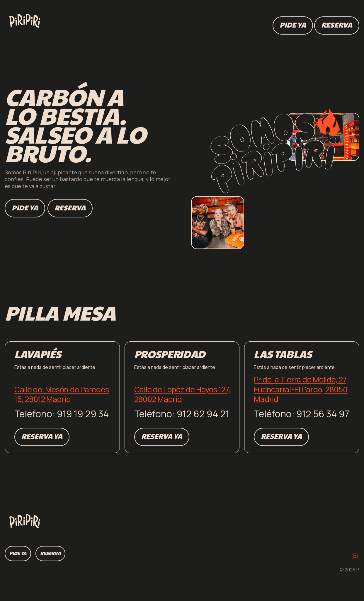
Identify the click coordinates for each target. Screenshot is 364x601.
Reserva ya (42, 436)
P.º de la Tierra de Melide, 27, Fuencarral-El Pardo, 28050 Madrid (301, 389)
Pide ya (25, 207)
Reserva (70, 207)
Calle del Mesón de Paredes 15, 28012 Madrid (62, 394)
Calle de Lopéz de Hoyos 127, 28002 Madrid (182, 394)
